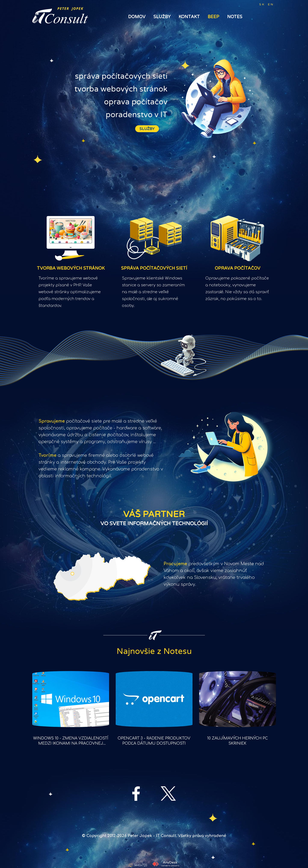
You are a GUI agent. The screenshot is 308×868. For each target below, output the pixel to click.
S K (262, 4)
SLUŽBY (147, 129)
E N (270, 4)
